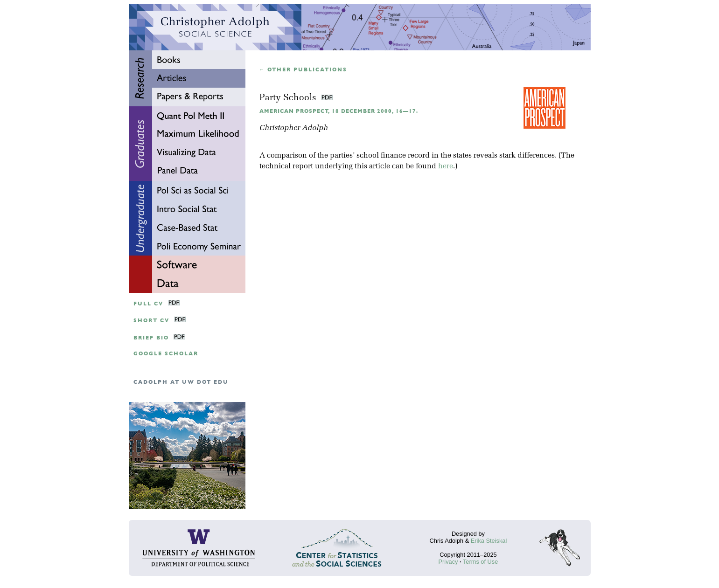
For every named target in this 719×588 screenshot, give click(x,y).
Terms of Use (480, 562)
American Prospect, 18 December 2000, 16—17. (339, 111)
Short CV (151, 321)
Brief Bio (151, 338)
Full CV (148, 304)
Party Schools (289, 98)
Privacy (448, 562)
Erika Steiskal (489, 541)
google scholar (166, 354)
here (446, 166)
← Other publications (304, 70)
